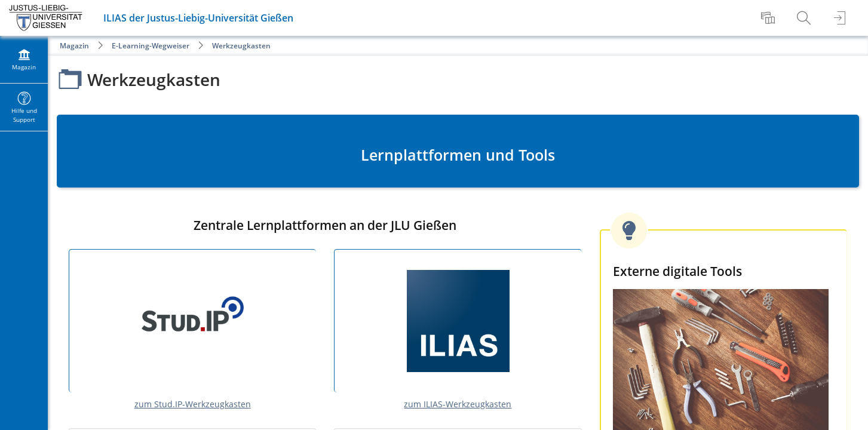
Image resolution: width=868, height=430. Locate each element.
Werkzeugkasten (241, 46)
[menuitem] (769, 18)
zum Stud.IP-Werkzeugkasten (193, 404)
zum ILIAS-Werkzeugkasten (458, 404)
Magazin (74, 46)
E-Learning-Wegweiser (151, 46)
